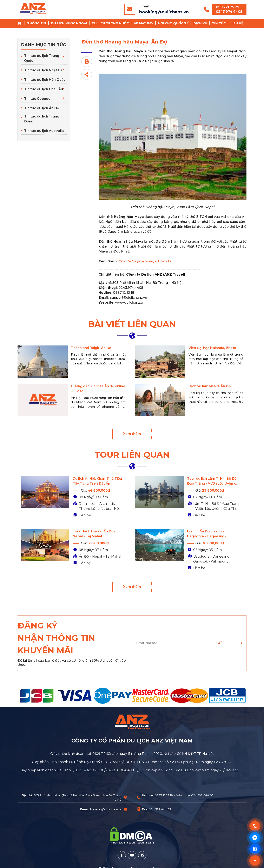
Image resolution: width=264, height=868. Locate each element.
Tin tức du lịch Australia (44, 131)
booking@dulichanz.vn (164, 12)
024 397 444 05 (202, 795)
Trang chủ (21, 23)
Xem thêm (132, 434)
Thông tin (37, 23)
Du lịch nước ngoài (69, 23)
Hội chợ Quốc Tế (173, 23)
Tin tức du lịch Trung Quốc (42, 58)
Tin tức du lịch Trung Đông (42, 119)
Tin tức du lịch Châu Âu (44, 89)
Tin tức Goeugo (37, 99)
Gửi (219, 643)
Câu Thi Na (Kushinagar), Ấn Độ (144, 261)
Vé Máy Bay (144, 23)
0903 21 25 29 (228, 7)
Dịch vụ (200, 23)
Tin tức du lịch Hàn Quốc (45, 80)
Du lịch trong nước (110, 23)
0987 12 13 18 (164, 795)
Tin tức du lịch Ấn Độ (42, 108)
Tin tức (219, 23)
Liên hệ (237, 23)
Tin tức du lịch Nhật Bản (44, 70)
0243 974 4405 (229, 12)
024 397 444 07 (160, 809)
